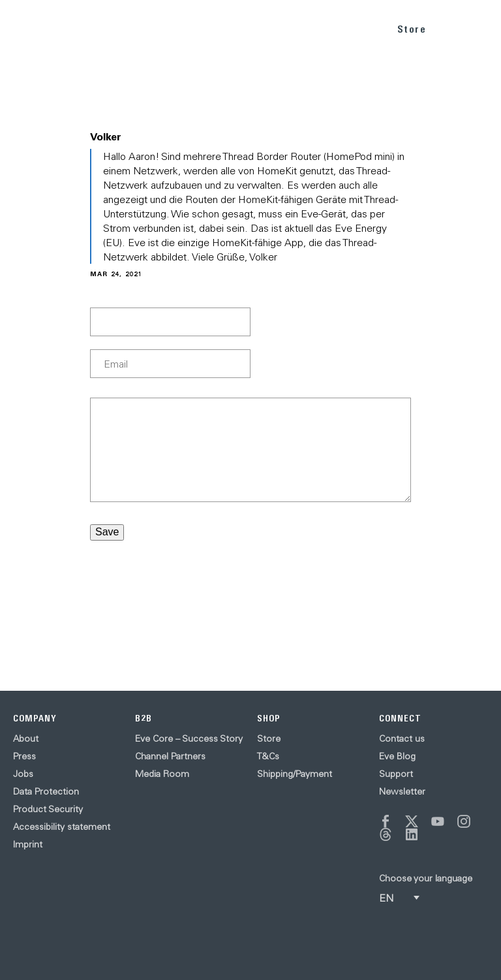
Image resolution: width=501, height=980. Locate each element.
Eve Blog (397, 756)
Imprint (28, 844)
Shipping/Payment (295, 774)
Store (412, 29)
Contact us (402, 738)
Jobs (23, 774)
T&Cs (268, 756)
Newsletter (402, 791)
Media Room (162, 774)
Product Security (48, 809)
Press (24, 756)
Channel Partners (170, 756)
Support (396, 774)
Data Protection (46, 791)
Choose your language (426, 878)
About (26, 738)
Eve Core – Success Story (189, 738)
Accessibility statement (62, 827)
